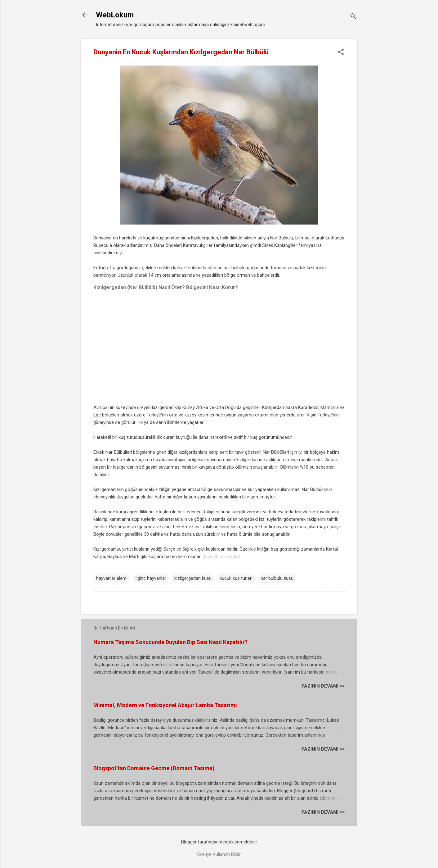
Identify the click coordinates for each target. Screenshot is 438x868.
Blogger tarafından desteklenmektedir (219, 842)
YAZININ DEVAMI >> (323, 686)
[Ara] (353, 17)
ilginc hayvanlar (151, 578)
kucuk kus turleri (236, 578)
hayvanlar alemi (112, 578)
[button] (341, 52)
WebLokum (115, 15)
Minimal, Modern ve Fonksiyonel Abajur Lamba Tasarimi (165, 705)
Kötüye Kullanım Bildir (219, 854)
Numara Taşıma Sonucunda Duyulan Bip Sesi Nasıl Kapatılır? (170, 642)
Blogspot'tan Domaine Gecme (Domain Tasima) (154, 768)
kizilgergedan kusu (193, 578)
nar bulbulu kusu (277, 578)
